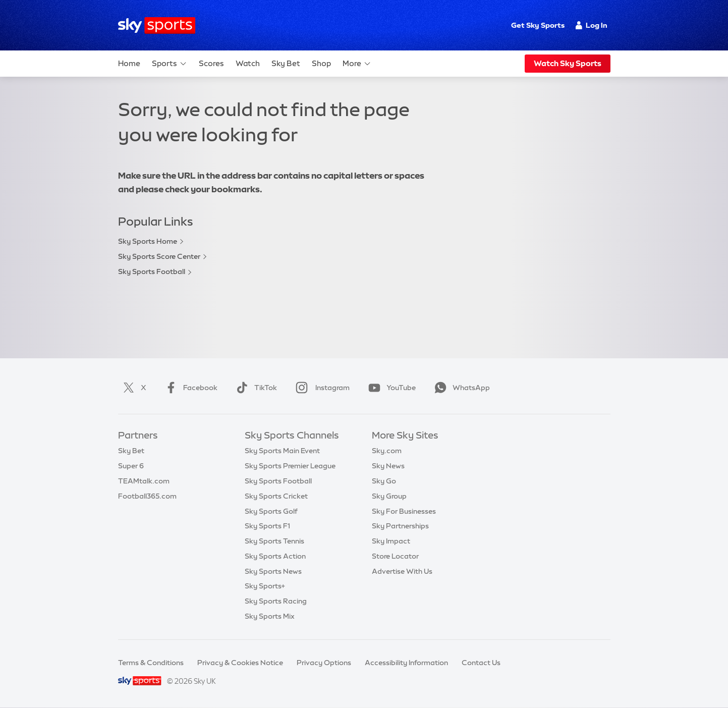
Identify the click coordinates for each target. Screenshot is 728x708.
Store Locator (395, 556)
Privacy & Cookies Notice (240, 663)
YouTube (390, 388)
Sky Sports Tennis (274, 541)
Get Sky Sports (538, 25)
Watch (248, 63)
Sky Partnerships (400, 526)
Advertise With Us (402, 571)
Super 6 (131, 466)
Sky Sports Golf (271, 511)
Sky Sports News (273, 571)
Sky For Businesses (404, 511)
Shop (321, 63)
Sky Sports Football (152, 271)
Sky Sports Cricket (276, 496)
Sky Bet (286, 63)
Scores (211, 63)
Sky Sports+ (265, 586)
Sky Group (389, 496)
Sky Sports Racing (276, 601)
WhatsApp (460, 388)
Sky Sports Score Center (159, 256)
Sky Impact (391, 541)
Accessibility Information (406, 663)
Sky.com (387, 451)
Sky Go (384, 481)
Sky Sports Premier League (290, 466)
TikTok (255, 388)
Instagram (321, 388)
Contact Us (481, 663)
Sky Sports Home (148, 241)
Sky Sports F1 (267, 526)
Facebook (189, 388)
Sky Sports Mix (270, 616)
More (357, 64)
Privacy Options (324, 663)
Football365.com (147, 496)
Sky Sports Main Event (282, 451)
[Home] (157, 25)
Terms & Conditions (151, 663)
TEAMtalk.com (144, 481)
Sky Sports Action (275, 556)
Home (129, 63)
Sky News (388, 466)
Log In (592, 25)
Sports (170, 64)
